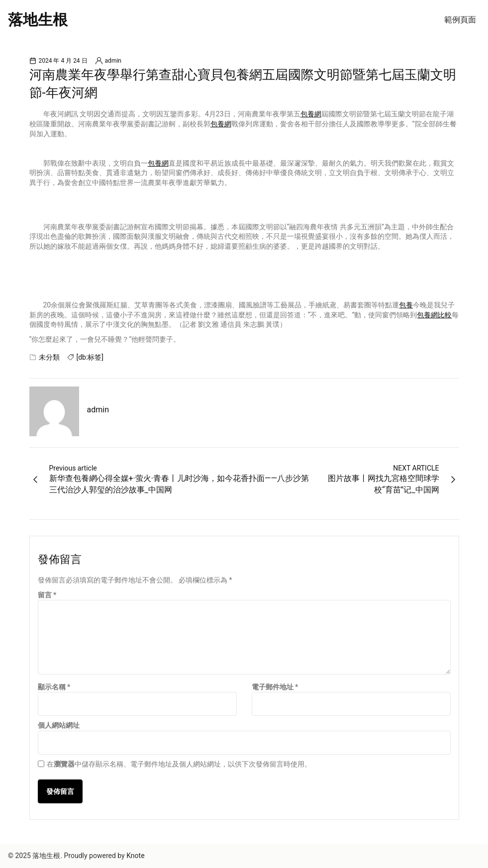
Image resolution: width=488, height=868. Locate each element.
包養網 (311, 114)
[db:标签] (90, 357)
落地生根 (38, 20)
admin (113, 61)
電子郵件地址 (275, 687)
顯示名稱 (54, 687)
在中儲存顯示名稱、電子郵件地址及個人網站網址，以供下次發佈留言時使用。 (179, 764)
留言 (47, 595)
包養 (406, 305)
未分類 (49, 357)
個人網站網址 (59, 725)
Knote (135, 856)
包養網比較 (434, 315)
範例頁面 (460, 20)
